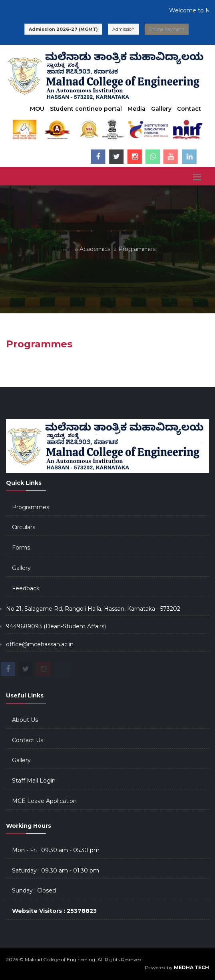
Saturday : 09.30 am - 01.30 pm (56, 870)
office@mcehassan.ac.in (40, 644)
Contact (189, 109)
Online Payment (167, 29)
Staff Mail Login (34, 781)
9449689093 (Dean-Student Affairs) (56, 626)
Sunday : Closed (34, 890)
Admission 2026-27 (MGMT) (63, 29)
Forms (21, 548)
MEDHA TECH (191, 967)
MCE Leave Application (44, 801)
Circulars (24, 527)
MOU (37, 109)
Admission (123, 29)
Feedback (26, 588)
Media (136, 109)
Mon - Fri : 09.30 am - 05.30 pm (56, 850)
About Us (25, 720)
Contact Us (28, 740)
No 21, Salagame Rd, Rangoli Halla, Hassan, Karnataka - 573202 (93, 609)
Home (63, 249)
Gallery (161, 109)
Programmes (31, 507)
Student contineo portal (86, 109)
